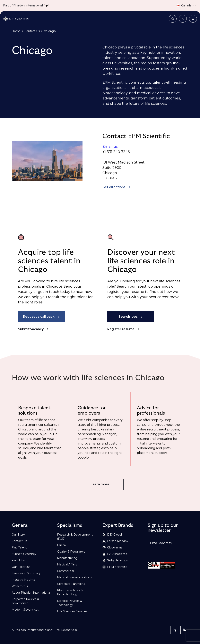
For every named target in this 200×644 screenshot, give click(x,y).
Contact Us (32, 31)
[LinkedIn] (174, 630)
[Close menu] (193, 19)
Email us (110, 147)
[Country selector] (183, 6)
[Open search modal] (173, 19)
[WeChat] (184, 630)
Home (16, 31)
